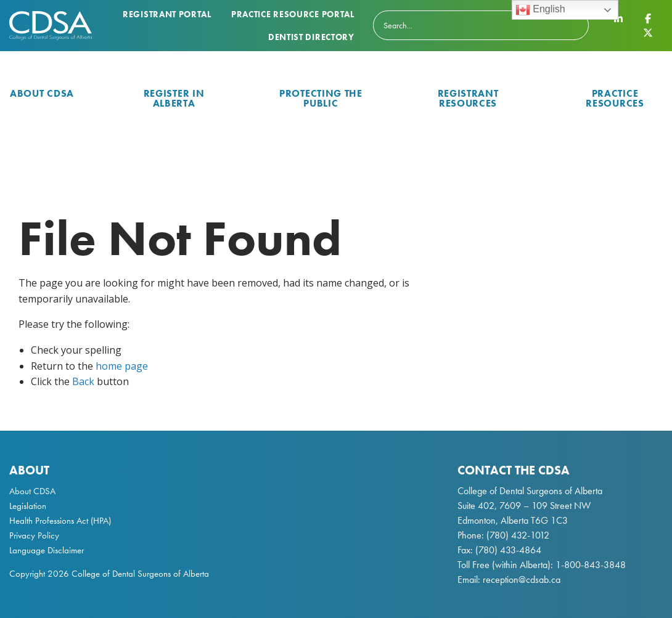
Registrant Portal (167, 14)
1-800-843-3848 (589, 565)
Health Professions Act (49, 521)
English (540, 10)
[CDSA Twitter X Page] (648, 32)
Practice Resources (615, 98)
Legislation (28, 506)
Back (83, 381)
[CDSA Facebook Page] (648, 18)
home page (122, 366)
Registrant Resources (468, 98)
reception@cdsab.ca (522, 579)
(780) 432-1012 (518, 535)
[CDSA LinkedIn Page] (618, 18)
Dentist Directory (311, 37)
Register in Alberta (174, 98)
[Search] (481, 25)
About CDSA (42, 93)
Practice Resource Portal (293, 14)
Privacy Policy (34, 535)
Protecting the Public (321, 98)
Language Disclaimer (47, 550)
